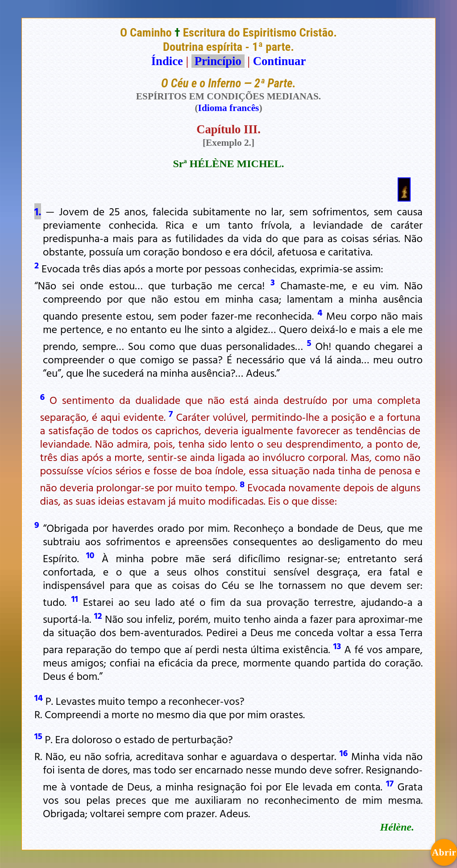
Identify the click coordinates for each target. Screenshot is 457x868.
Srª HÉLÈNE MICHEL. (228, 164)
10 (90, 555)
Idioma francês (229, 108)
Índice (167, 61)
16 (344, 753)
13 (337, 646)
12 (98, 615)
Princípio (218, 61)
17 (390, 783)
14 (39, 697)
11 (75, 598)
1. (38, 211)
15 (38, 736)
